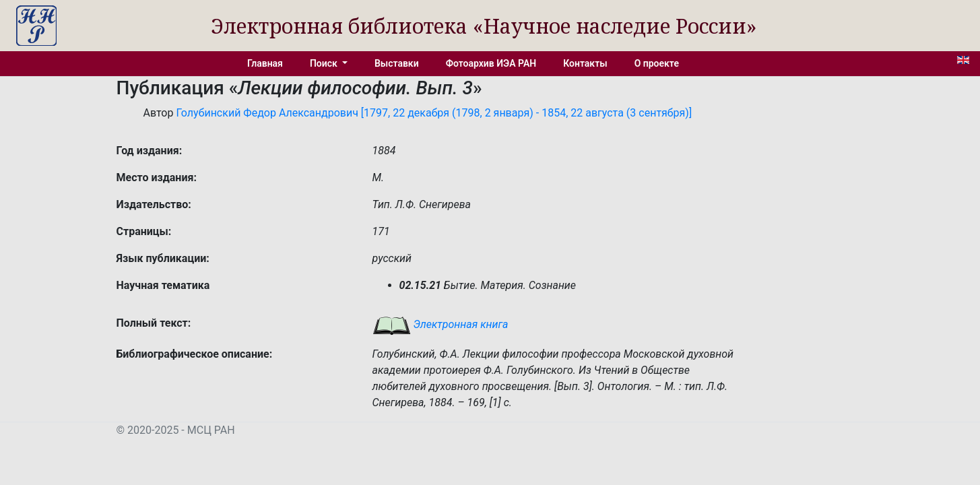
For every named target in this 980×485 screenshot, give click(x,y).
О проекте (657, 63)
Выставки (397, 63)
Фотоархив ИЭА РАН (491, 63)
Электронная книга (440, 324)
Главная (265, 63)
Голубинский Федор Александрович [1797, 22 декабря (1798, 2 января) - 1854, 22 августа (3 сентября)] (434, 113)
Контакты (585, 63)
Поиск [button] (325, 63)
